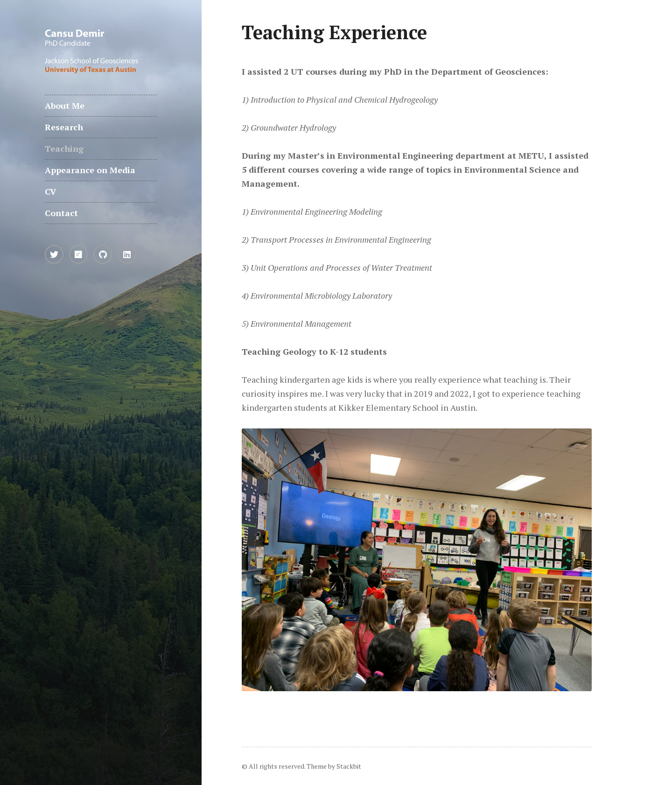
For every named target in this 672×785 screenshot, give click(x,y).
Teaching (64, 148)
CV (50, 191)
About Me (65, 105)
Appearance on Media (90, 170)
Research (64, 127)
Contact (61, 213)
